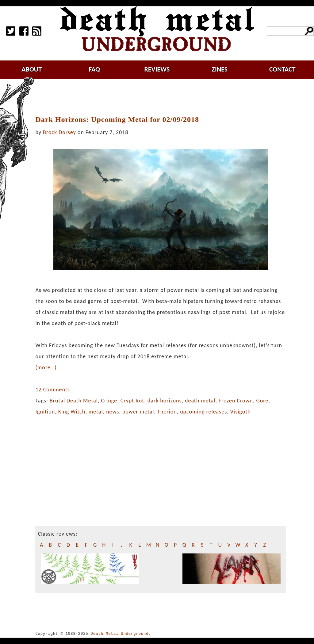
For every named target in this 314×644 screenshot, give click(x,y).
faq (94, 69)
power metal (138, 412)
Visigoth (241, 412)
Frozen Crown (236, 401)
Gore (262, 401)
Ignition (45, 412)
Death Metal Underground (120, 634)
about (32, 69)
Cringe (109, 401)
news (113, 412)
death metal (200, 401)
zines (220, 69)
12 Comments (52, 390)
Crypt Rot (132, 401)
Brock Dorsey (59, 132)
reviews (157, 69)
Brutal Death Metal (74, 401)
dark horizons (165, 401)
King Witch (72, 412)
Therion (167, 412)
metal (96, 412)
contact (282, 69)
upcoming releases (203, 412)
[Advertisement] (164, 97)
